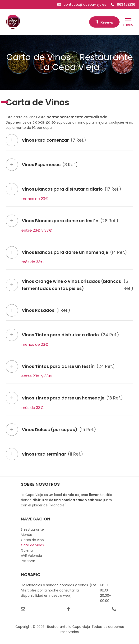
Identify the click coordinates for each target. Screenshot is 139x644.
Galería (27, 550)
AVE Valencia (31, 556)
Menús (26, 535)
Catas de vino (32, 540)
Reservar (104, 22)
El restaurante (32, 529)
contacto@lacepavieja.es (82, 5)
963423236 (123, 5)
